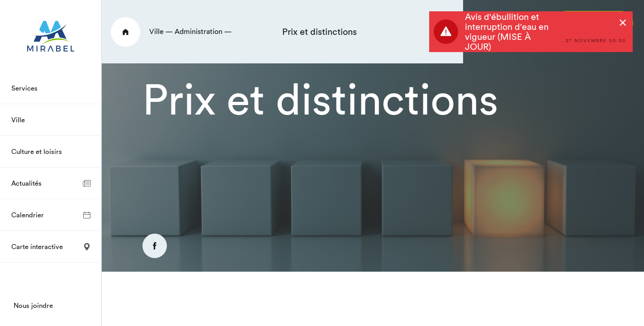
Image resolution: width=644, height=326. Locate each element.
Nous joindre (33, 305)
